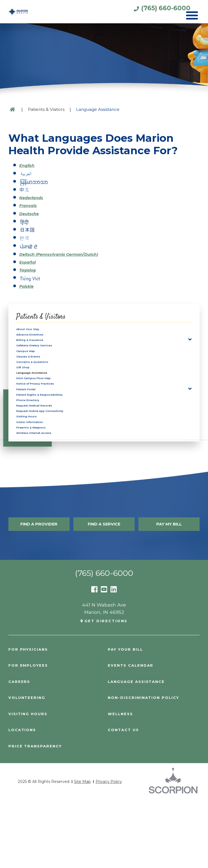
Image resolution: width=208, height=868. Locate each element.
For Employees (31, 733)
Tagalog (30, 268)
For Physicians (31, 717)
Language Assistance (43, 399)
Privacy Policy (109, 849)
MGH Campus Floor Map (47, 408)
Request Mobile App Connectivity (57, 461)
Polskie (29, 284)
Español (30, 260)
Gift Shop (28, 390)
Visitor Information (39, 478)
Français (31, 205)
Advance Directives (40, 338)
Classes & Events (37, 373)
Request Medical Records (47, 452)
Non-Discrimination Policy (149, 765)
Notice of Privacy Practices (49, 417)
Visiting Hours (33, 470)
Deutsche (32, 213)
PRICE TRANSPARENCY (39, 814)
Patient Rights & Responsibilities (56, 435)
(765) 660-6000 (147, 11)
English (29, 165)
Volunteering (30, 765)
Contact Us (125, 797)
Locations (25, 797)
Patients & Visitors (46, 109)
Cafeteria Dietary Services (48, 355)
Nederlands (35, 197)
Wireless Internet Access (47, 496)
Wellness (122, 781)
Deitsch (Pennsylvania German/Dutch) (70, 252)
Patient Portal (33, 426)
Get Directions (106, 688)
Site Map (82, 849)
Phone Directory (36, 443)
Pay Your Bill (129, 717)
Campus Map (32, 364)
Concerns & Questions (43, 382)
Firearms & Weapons (42, 487)
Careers (21, 749)
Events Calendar (134, 733)
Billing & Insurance (39, 346)
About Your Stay (36, 329)
